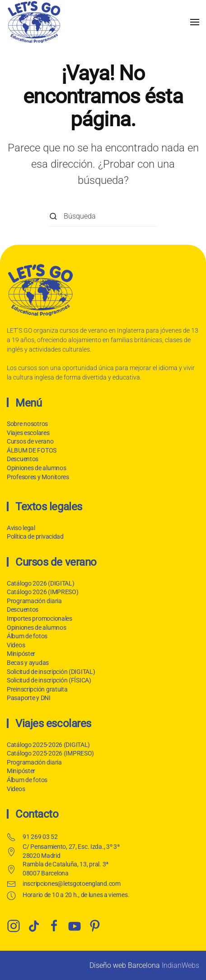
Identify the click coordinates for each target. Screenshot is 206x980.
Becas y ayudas (26, 663)
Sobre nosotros (26, 424)
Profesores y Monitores (37, 477)
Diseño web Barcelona (125, 965)
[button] (195, 22)
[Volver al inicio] (34, 22)
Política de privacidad (34, 536)
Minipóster (20, 654)
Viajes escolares (27, 433)
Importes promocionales (38, 618)
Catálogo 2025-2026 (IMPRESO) (49, 753)
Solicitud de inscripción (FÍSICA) (48, 680)
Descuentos (22, 459)
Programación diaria (33, 601)
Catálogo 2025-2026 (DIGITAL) (47, 745)
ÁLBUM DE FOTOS (31, 450)
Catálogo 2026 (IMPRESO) (41, 592)
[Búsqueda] (103, 217)
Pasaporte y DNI (27, 698)
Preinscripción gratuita (36, 689)
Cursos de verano (29, 441)
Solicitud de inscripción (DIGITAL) (49, 672)
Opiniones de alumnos (35, 468)
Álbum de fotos (26, 636)
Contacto (35, 814)
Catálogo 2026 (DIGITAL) (39, 583)
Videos (14, 645)
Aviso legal (20, 528)
